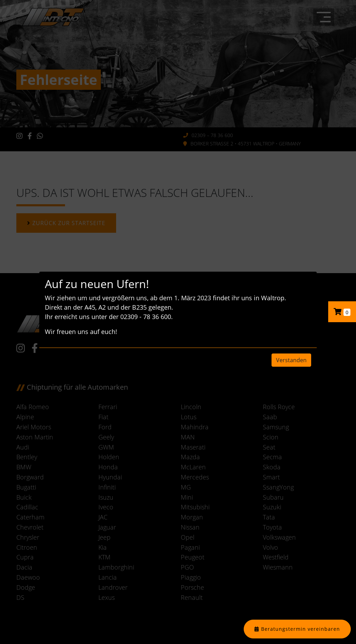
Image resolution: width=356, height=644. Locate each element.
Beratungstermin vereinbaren (301, 629)
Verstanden (291, 360)
